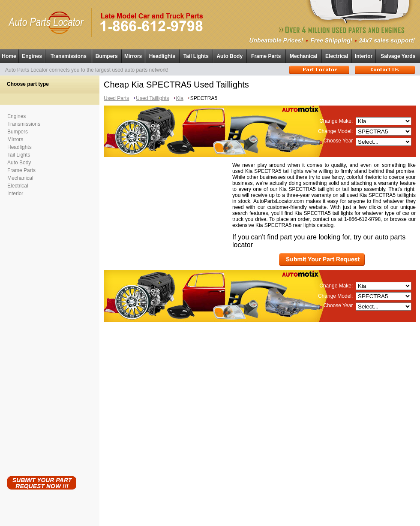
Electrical (337, 56)
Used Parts (116, 98)
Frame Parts (266, 56)
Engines (32, 56)
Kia (180, 98)
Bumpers (107, 56)
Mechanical (304, 56)
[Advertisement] (42, 335)
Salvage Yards (398, 56)
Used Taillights (152, 98)
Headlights (162, 56)
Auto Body (229, 56)
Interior (364, 56)
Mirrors (133, 56)
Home (9, 56)
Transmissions (69, 56)
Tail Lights (196, 56)
